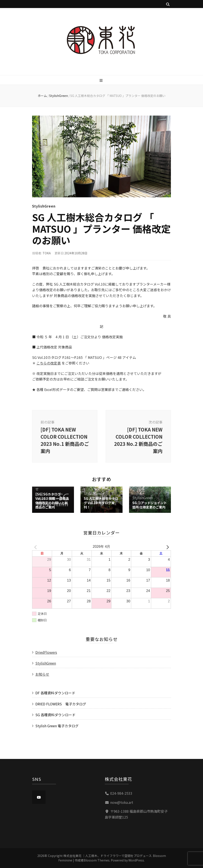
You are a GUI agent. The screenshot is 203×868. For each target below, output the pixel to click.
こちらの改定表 (49, 363)
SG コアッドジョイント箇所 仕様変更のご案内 (150, 505)
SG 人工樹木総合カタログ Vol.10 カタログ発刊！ (101, 503)
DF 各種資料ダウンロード (55, 693)
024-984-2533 (121, 793)
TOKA (47, 253)
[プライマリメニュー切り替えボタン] (102, 80)
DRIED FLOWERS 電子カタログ (61, 704)
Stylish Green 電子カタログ (57, 726)
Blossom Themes (97, 860)
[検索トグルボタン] (168, 4)
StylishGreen (44, 206)
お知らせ (42, 674)
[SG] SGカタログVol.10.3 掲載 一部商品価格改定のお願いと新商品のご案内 (52, 501)
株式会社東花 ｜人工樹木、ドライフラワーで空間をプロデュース (107, 856)
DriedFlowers (46, 652)
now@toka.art (122, 802)
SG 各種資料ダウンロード (55, 715)
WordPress (136, 860)
